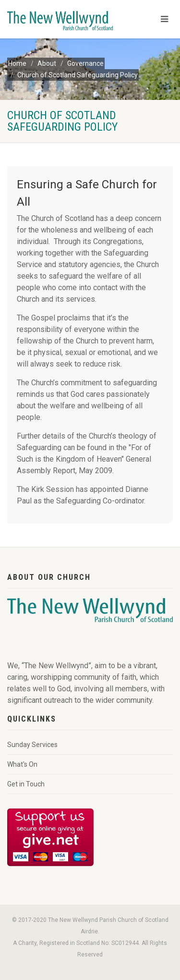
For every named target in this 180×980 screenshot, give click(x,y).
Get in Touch (26, 784)
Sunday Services (32, 745)
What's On (22, 764)
